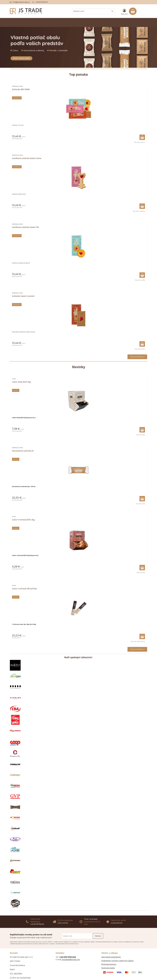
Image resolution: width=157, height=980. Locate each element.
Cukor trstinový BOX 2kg (23, 520)
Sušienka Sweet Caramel (23, 296)
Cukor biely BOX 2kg (21, 382)
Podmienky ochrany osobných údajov (118, 961)
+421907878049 (41, 2)
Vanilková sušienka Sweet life (25, 227)
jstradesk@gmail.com (71, 960)
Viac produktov (137, 357)
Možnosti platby (108, 968)
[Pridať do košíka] (142, 137)
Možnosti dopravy (109, 964)
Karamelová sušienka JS (23, 451)
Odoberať (98, 936)
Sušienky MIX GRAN (21, 89)
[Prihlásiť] (124, 12)
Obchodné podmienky (111, 957)
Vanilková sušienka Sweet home (27, 158)
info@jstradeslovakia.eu (21, 2)
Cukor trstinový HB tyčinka (24, 589)
